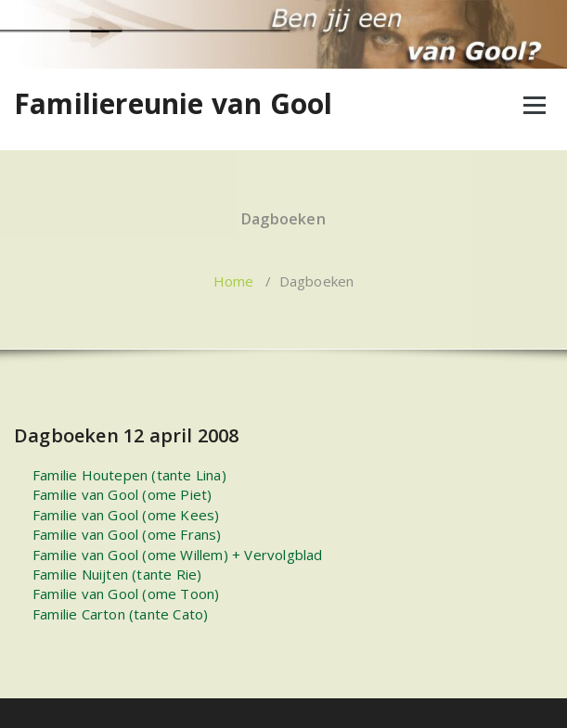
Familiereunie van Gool (173, 104)
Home (234, 281)
